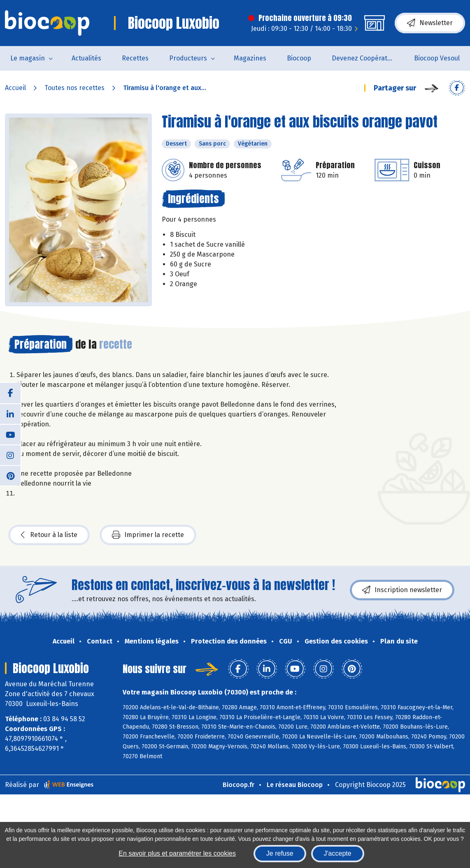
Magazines (250, 58)
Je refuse (280, 853)
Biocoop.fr (238, 785)
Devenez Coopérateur (365, 58)
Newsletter (430, 23)
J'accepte (338, 853)
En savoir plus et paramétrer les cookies (177, 853)
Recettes (135, 58)
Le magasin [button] (28, 58)
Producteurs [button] (188, 58)
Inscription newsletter (402, 590)
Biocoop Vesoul (437, 58)
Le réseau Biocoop (295, 785)
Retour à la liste (49, 535)
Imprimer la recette (148, 535)
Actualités (86, 58)
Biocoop (299, 58)
